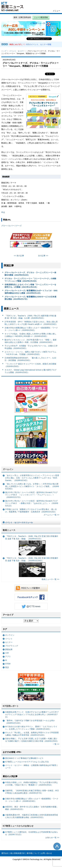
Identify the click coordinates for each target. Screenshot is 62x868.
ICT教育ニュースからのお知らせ (18, 826)
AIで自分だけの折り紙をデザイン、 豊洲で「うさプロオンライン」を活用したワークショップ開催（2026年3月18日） (31, 728)
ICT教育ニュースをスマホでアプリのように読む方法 (27, 762)
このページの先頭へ (57, 846)
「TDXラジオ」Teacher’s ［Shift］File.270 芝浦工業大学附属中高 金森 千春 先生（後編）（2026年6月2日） (32, 545)
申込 (3, 212)
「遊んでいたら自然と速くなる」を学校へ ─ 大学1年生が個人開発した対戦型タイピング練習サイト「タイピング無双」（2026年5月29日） (32, 486)
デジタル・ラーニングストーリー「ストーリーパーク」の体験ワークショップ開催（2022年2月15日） (30, 280)
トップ (4, 51)
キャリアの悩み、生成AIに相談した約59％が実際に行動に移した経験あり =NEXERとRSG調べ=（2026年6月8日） (31, 335)
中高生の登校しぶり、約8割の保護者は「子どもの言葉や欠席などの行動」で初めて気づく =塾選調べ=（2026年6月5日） (31, 784)
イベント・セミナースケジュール (19, 522)
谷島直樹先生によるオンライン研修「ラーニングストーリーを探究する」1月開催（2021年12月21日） (30, 286)
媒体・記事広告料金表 (22, 17)
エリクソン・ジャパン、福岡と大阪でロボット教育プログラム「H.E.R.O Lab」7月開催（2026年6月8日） (30, 353)
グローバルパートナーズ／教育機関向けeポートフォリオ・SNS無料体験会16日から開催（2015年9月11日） (31, 292)
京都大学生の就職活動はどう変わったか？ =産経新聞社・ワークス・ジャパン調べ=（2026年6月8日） (31, 329)
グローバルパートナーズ (11, 226)
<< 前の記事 (19, 256)
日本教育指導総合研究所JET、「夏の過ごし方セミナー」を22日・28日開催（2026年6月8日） (30, 359)
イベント (9, 639)
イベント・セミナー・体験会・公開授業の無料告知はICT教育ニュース (32, 767)
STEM (8, 664)
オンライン (10, 635)
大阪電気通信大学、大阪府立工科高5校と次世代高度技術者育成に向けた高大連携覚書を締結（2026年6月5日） (31, 816)
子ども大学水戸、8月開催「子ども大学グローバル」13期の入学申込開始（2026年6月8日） (31, 347)
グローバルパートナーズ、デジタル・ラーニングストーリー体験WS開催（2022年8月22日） (30, 274)
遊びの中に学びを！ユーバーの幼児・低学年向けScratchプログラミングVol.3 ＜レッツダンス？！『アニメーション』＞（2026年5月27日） (31, 495)
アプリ (8, 656)
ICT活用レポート (11, 706)
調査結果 (9, 649)
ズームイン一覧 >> (51, 515)
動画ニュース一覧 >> (50, 579)
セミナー (9, 642)
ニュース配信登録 (41, 17)
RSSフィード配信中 (31, 588)
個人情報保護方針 (18, 853)
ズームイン (8, 469)
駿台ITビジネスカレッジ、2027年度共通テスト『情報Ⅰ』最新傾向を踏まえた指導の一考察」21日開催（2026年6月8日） (31, 341)
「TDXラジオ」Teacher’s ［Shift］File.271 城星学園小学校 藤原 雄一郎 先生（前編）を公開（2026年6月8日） (30, 317)
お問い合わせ (46, 853)
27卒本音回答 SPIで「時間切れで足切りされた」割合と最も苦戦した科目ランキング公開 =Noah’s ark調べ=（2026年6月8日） (31, 323)
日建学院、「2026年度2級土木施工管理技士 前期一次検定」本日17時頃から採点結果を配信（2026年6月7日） (32, 792)
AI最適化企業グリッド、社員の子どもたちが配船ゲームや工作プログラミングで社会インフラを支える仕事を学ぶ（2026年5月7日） (32, 714)
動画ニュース (9, 530)
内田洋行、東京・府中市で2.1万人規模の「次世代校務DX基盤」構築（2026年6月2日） (32, 808)
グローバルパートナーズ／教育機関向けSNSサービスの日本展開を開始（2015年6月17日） (31, 298)
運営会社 (5, 853)
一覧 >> (56, 744)
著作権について (33, 853)
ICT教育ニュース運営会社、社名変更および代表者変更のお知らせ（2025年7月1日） (32, 833)
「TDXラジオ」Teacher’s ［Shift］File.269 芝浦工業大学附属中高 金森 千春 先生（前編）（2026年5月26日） (32, 567)
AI (6, 660)
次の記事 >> (43, 256)
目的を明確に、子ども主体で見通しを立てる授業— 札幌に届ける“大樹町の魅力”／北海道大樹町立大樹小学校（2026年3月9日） (32, 740)
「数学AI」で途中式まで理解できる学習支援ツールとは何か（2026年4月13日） (30, 722)
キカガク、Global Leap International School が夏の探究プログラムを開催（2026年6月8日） (31, 371)
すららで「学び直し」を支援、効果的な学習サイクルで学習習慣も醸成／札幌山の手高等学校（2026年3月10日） (32, 734)
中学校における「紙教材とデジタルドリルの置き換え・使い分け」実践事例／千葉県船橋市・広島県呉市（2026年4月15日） (31, 510)
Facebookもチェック (31, 597)
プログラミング (12, 646)
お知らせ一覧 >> (52, 838)
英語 (7, 667)
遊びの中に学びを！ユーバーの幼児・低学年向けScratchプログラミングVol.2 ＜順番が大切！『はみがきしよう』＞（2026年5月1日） (32, 503)
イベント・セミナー (17, 51)
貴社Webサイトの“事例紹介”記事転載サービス (24, 758)
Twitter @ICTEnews (31, 606)
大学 (7, 653)
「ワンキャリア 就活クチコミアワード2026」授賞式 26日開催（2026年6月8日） (30, 365)
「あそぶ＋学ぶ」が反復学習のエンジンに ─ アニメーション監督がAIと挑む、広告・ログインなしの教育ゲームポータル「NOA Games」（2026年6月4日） (32, 478)
